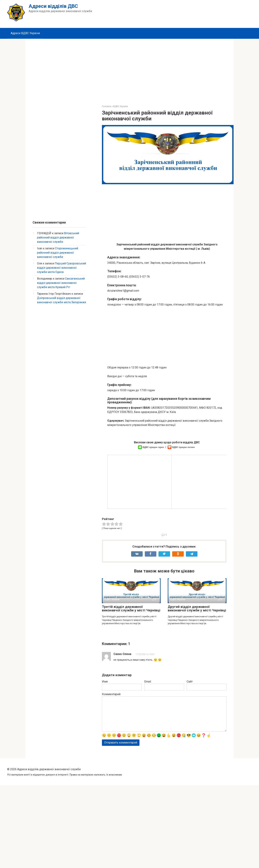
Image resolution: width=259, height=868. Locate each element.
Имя (105, 759)
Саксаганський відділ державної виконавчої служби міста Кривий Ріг (61, 283)
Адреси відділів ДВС (53, 6)
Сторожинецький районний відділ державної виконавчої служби (58, 253)
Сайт (190, 759)
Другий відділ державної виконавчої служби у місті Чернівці (197, 686)
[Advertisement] (129, 69)
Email (148, 759)
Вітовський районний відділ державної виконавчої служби (58, 237)
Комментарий (111, 771)
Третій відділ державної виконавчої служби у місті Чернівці (131, 686)
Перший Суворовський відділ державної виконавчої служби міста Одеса (61, 268)
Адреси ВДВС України (25, 33)
